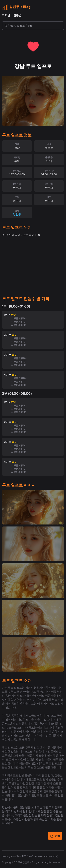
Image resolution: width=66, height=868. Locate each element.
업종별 (17, 15)
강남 (12, 26)
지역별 (6, 15)
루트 (30, 26)
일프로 (21, 26)
